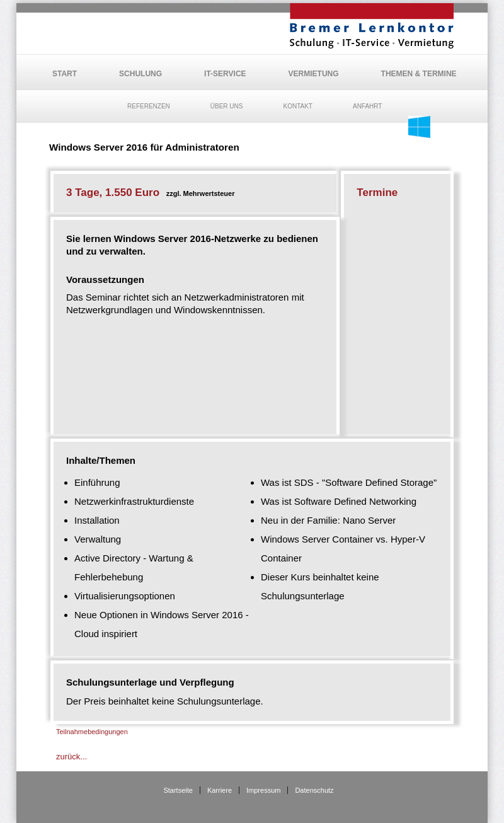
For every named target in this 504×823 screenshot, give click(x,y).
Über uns (227, 106)
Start (65, 74)
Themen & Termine (419, 74)
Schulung (140, 74)
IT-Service (225, 74)
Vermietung (314, 74)
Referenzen (149, 106)
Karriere (220, 790)
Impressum (263, 790)
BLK (372, 26)
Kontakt (297, 106)
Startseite (178, 790)
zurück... (72, 757)
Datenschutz (314, 790)
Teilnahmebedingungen (92, 732)
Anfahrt (368, 106)
